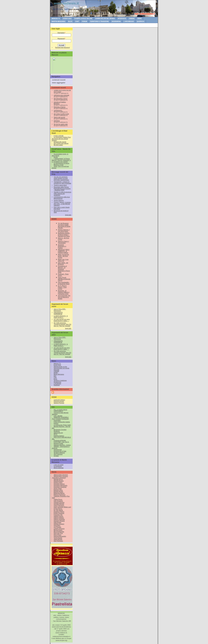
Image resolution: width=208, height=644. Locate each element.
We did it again (58, 145)
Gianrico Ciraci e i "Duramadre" (63, 242)
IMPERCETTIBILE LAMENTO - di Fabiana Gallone (64, 251)
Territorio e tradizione (99, 21)
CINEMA (132, 19)
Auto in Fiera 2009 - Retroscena (60, 310)
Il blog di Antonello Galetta (62, 422)
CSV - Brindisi (58, 416)
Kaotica (56, 423)
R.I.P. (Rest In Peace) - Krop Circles (62, 287)
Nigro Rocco (57, 535)
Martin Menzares (58, 21)
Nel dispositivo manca (61, 99)
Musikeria (57, 431)
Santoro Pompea (59, 403)
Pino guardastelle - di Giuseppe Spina (64, 283)
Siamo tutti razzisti (59, 117)
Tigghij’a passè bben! (60, 185)
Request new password (63, 48)
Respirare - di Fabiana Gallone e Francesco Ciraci (64, 292)
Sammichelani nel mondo (105, 19)
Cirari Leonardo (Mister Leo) (62, 507)
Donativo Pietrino (59, 512)
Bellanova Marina (59, 493)
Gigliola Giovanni (59, 524)
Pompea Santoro (59, 436)
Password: (61, 39)
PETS (55, 434)
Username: (61, 33)
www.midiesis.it (66, 3)
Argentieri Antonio (59, 484)
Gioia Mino (57, 526)
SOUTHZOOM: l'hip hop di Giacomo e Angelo (64, 297)
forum (85, 21)
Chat (77, 21)
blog (70, 21)
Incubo (56, 157)
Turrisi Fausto (58, 538)
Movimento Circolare (60, 430)
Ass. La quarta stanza (60, 410)
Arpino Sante (58, 489)
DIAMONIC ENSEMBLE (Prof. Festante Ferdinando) (60, 418)
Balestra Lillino (58, 490)
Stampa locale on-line (83, 19)
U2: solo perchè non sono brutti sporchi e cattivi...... (62, 320)
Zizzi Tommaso (58, 541)
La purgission (58, 466)
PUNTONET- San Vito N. (61, 442)
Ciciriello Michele (59, 504)
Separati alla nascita (60, 142)
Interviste (122, 19)
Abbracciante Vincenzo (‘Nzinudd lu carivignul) (60, 477)
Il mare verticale (59, 136)
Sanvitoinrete (58, 450)
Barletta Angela (58, 492)
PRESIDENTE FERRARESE (58, 313)
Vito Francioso (58, 454)
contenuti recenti (59, 80)
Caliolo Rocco (58, 499)
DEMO (139, 19)
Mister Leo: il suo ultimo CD (63, 260)
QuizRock (141, 21)
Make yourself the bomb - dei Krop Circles (63, 256)
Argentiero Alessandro (60, 485)
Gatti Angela (57, 522)
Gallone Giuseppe (59, 519)
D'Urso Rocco (58, 509)
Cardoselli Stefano (59, 400)
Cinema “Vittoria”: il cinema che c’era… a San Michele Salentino (62, 204)
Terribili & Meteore (59, 453)
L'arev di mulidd (58, 465)
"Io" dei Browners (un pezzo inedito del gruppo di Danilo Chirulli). (64, 226)
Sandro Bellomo (59, 201)
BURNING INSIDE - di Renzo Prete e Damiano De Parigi (64, 235)
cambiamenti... (58, 111)
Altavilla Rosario (59, 481)
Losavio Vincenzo (59, 529)
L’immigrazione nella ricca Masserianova (62, 198)
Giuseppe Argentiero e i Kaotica (62, 246)
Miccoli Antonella (59, 532)
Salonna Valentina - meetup (62, 445)
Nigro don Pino (58, 533)
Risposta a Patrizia (60, 107)
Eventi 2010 (67, 19)
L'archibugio (129, 21)
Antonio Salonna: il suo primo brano (64, 231)
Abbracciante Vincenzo (61, 475)
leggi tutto (68, 215)
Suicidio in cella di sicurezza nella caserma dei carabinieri (62, 194)
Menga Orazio (58, 530)
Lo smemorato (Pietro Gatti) (62, 425)
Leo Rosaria (57, 527)
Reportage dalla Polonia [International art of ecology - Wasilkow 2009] (62, 189)
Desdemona (116, 21)
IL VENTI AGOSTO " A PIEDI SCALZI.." (61, 317)
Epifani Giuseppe (59, 513)
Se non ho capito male (61, 124)
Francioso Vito (58, 515)
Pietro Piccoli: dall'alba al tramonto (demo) (64, 279)
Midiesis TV (56, 19)
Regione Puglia (58, 443)
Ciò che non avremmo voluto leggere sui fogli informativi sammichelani (61, 178)
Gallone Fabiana (59, 518)
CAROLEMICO (58, 411)
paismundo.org (58, 433)
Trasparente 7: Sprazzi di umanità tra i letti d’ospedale (62, 183)
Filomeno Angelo (59, 401)
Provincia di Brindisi (60, 440)
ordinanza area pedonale (61, 95)
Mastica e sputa (58, 165)
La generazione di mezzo (61, 163)
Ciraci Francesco (59, 506)
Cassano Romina (59, 502)
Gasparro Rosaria (59, 521)
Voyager (56, 456)
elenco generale (59, 468)
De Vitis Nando (58, 510)
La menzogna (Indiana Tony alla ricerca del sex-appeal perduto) (61, 139)
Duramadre (57, 420)
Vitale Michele (58, 539)
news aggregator (59, 83)
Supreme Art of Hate (60, 451)
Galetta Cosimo (58, 516)
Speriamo (57, 121)
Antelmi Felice (58, 482)
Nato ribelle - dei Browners (63, 264)
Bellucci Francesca (59, 495)
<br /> (62, 65)
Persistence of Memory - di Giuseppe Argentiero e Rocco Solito (64, 269)
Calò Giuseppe (58, 501)
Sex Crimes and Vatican (61, 143)
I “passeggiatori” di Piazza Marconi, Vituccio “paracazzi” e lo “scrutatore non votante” (61, 160)
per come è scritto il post (61, 114)
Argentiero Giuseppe (60, 487)
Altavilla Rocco (58, 479)
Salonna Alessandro (60, 536)
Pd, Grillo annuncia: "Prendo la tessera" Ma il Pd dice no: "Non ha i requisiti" (62, 324)
